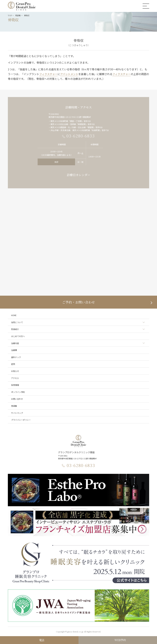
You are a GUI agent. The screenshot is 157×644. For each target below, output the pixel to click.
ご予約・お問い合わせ (78, 302)
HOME (14, 315)
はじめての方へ (18, 336)
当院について (17, 322)
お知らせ (15, 371)
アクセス (15, 378)
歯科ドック (16, 357)
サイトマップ (17, 413)
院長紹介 (15, 329)
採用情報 (15, 385)
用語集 (14, 406)
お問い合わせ (17, 399)
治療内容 (15, 343)
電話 (42, 640)
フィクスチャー (48, 74)
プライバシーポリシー (21, 420)
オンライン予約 (18, 392)
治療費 (14, 350)
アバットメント (69, 74)
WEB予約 (120, 640)
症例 (13, 364)
